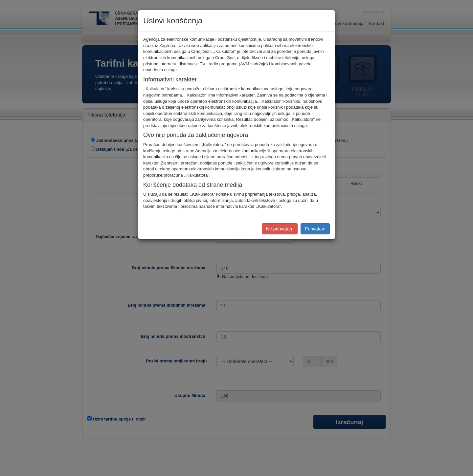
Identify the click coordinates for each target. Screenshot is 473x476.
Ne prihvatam (280, 229)
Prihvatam (315, 229)
